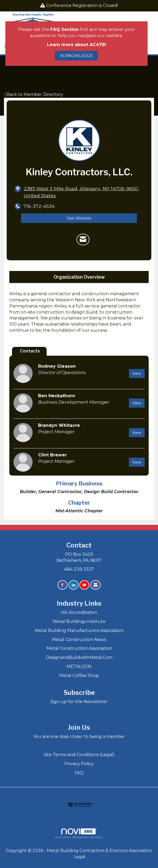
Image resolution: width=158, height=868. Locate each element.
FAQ (79, 773)
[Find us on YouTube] (84, 585)
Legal (80, 857)
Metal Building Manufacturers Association (79, 630)
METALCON (79, 666)
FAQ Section (65, 29)
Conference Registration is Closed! (82, 5)
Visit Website (79, 218)
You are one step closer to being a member (79, 737)
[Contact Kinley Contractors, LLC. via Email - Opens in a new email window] (83, 240)
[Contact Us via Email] (96, 585)
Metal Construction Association (79, 648)
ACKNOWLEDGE (76, 56)
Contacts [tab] (30, 351)
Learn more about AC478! (76, 45)
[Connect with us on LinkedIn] (73, 585)
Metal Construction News (79, 640)
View (137, 374)
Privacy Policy (79, 764)
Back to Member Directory (34, 94)
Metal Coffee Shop (79, 676)
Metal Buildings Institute (79, 621)
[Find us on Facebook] (62, 585)
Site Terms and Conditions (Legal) (79, 755)
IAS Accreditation (79, 612)
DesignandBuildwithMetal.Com (79, 657)
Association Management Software (79, 833)
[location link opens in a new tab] (84, 192)
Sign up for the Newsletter (79, 702)
